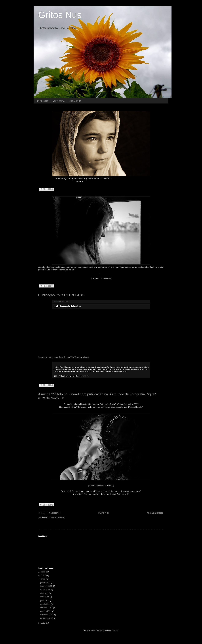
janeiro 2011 (46, 583)
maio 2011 (45, 597)
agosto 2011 (46, 604)
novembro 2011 (47, 615)
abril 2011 (45, 593)
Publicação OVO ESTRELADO (61, 295)
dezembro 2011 (47, 618)
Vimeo (86, 357)
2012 (43, 623)
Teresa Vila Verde (72, 357)
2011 (43, 579)
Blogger (115, 630)
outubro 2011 (46, 611)
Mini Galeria (75, 101)
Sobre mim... (59, 101)
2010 (43, 576)
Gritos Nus (60, 15)
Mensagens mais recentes (50, 513)
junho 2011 (45, 601)
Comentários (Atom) (57, 517)
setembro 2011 (47, 608)
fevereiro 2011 (46, 586)
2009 (43, 572)
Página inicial (42, 101)
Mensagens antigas (155, 513)
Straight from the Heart (48, 357)
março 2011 (45, 590)
